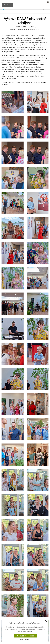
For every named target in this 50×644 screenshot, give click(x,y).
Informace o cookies (25, 632)
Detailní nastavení (25, 639)
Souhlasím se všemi (26, 636)
